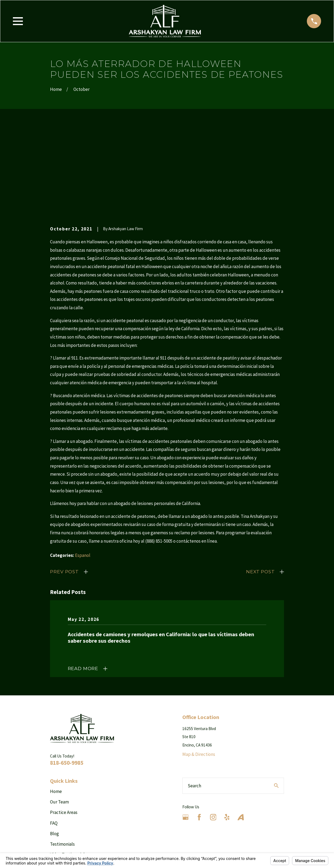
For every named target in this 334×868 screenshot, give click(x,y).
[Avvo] (241, 734)
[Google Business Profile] (186, 734)
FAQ (54, 740)
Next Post (260, 489)
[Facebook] (199, 734)
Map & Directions (199, 671)
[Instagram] (213, 734)
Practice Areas (64, 729)
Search (194, 702)
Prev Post (64, 489)
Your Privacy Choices (117, 851)
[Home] (165, 21)
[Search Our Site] (276, 702)
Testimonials (62, 761)
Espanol (83, 472)
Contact (58, 792)
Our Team (59, 719)
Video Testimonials (68, 771)
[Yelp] (227, 734)
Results (57, 782)
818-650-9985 (67, 679)
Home (56, 708)
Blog (54, 750)
